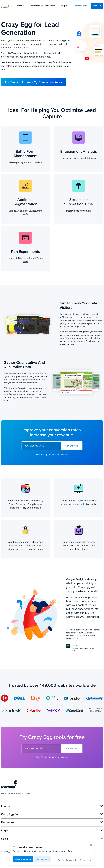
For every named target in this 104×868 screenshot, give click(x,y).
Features (52, 806)
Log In (64, 6)
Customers (36, 6)
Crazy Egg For (52, 814)
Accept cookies (23, 859)
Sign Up (97, 6)
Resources (51, 6)
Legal (52, 830)
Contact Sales (80, 6)
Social (52, 838)
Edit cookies (43, 859)
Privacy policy (72, 860)
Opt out (61, 860)
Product (22, 6)
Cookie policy (85, 860)
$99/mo (79, 501)
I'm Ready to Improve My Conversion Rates (34, 82)
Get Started (72, 446)
